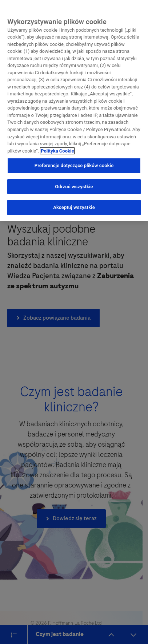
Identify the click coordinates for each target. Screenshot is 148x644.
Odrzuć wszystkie (74, 185)
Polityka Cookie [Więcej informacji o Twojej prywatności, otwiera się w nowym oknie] (57, 149)
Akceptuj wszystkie (74, 206)
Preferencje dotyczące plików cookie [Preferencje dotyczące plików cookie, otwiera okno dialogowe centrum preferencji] (74, 164)
